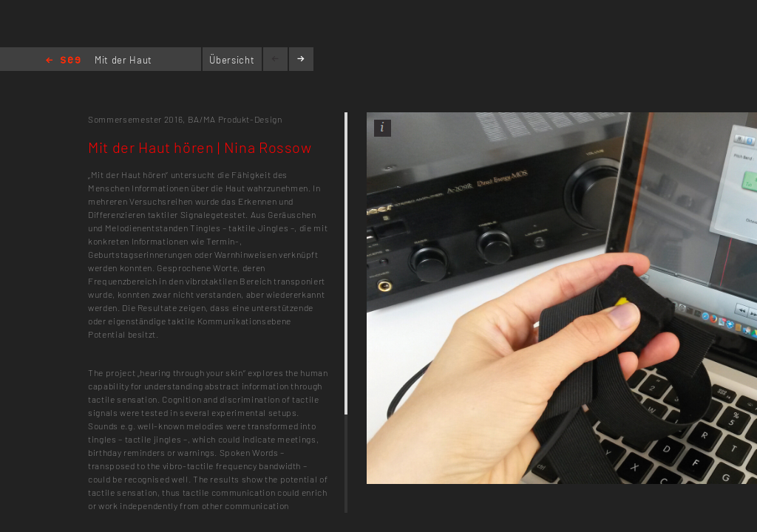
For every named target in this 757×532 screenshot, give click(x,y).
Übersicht (232, 60)
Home (63, 61)
